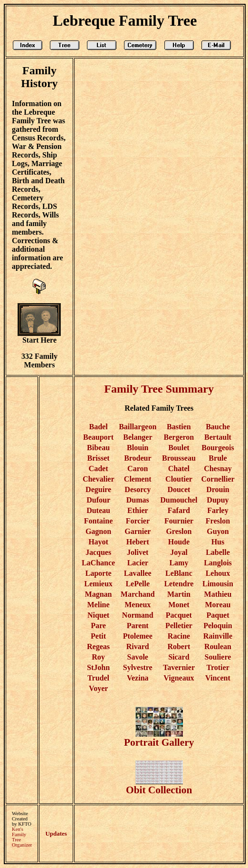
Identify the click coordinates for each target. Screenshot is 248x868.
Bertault (218, 437)
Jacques (98, 552)
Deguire (98, 489)
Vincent (218, 678)
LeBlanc (179, 573)
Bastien (179, 427)
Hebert (138, 542)
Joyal (179, 552)
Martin (179, 594)
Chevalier (98, 479)
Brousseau (179, 458)
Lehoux (218, 573)
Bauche (218, 427)
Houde (179, 542)
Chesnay (218, 469)
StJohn (98, 667)
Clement (138, 479)
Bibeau (98, 448)
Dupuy (218, 500)
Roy (98, 657)
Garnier (138, 531)
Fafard (179, 510)
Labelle (218, 552)
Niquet (98, 615)
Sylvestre (138, 667)
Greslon (179, 531)
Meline (99, 605)
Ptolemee (138, 636)
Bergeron (179, 437)
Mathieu (218, 594)
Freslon (218, 521)
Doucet (179, 489)
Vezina (138, 678)
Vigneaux (179, 678)
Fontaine (98, 521)
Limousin (218, 584)
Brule (218, 458)
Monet (179, 605)
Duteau (98, 510)
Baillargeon (138, 427)
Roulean (218, 646)
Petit (98, 636)
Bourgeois (218, 448)
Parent (138, 626)
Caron (138, 469)
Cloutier (179, 479)
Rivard (138, 646)
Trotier (218, 667)
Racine (179, 636)
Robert (179, 646)
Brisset (99, 458)
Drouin (218, 489)
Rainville (218, 636)
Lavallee (138, 573)
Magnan (99, 594)
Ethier (138, 510)
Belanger (138, 437)
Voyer (98, 688)
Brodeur (138, 458)
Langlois (218, 563)
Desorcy (138, 489)
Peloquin (218, 626)
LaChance (98, 563)
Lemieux (98, 584)
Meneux (138, 605)
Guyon (218, 531)
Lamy (179, 563)
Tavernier (179, 667)
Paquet (218, 615)
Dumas (138, 500)
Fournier (179, 521)
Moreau (218, 605)
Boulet (179, 448)
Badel (98, 427)
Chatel (179, 469)
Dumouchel (179, 500)
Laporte (99, 573)
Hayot (98, 542)
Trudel (98, 678)
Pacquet (179, 615)
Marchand (138, 594)
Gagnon (98, 531)
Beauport (98, 437)
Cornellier (218, 479)
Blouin (138, 448)
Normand (138, 615)
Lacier (138, 563)
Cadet (99, 469)
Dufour (98, 500)
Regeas (98, 646)
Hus (218, 542)
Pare (98, 626)
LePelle (138, 584)
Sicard (179, 657)
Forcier (138, 521)
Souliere (218, 657)
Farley (218, 510)
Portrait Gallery (159, 738)
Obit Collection (159, 785)
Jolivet (138, 552)
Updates (56, 833)
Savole (138, 657)
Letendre (179, 584)
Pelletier (179, 626)
